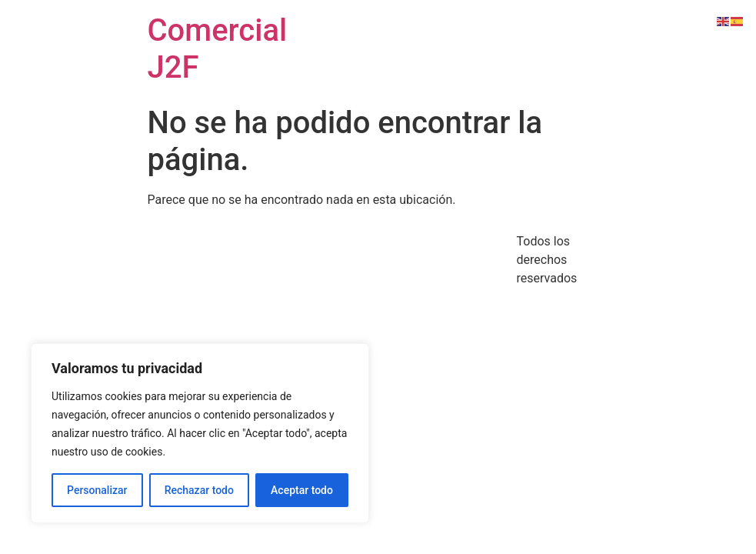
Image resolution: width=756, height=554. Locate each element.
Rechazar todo (199, 490)
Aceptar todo (302, 490)
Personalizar (97, 490)
